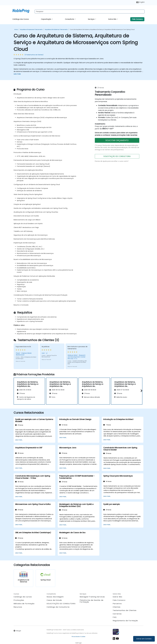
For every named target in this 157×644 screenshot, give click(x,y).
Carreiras (117, 614)
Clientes (117, 607)
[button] (141, 391)
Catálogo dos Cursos (21, 19)
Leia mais (17, 74)
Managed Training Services (92, 597)
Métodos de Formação (24, 604)
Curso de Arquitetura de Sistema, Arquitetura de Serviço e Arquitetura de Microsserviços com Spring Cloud (102, 29)
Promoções (19, 600)
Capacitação (46, 19)
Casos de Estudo (54, 600)
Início (16, 29)
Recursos (18, 607)
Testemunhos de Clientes (125, 610)
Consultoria (70, 19)
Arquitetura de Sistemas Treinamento (56, 29)
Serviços (91, 19)
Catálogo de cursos (23, 597)
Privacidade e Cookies (78, 637)
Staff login (79, 643)
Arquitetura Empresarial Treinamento (31, 29)
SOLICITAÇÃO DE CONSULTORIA (117, 156)
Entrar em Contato (144, 639)
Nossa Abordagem (55, 597)
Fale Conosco (137, 19)
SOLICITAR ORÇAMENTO (117, 140)
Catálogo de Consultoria (58, 607)
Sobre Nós (112, 19)
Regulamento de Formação (125, 621)
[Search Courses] (90, 12)
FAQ (115, 617)
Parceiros (117, 604)
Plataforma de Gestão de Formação (92, 601)
